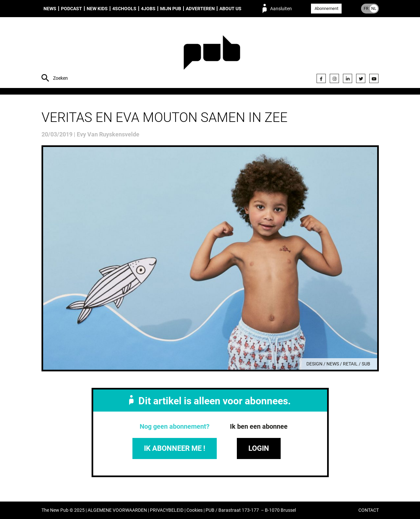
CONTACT (369, 510)
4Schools (124, 9)
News (50, 9)
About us (230, 9)
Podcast (71, 9)
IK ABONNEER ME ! (175, 448)
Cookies (195, 510)
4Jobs (148, 9)
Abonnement (326, 8)
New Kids (97, 9)
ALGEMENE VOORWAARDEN (117, 510)
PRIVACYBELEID (167, 510)
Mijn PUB (171, 9)
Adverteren (200, 9)
